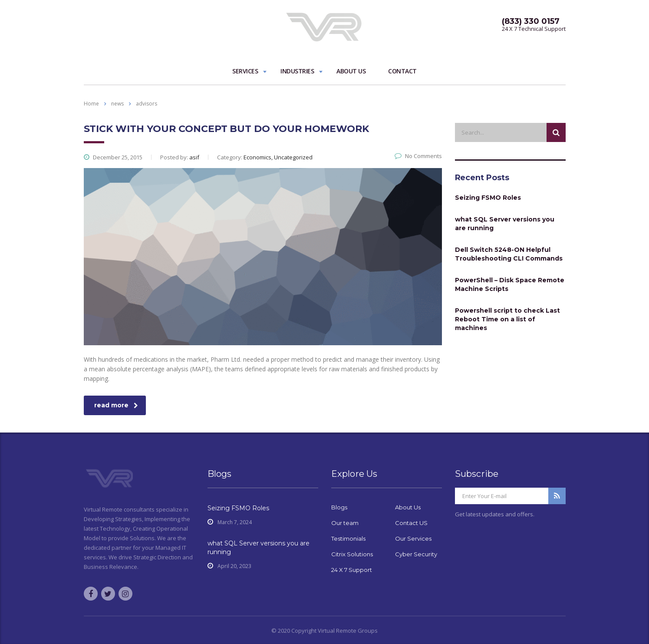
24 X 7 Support (352, 570)
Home (91, 104)
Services (245, 71)
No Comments (418, 156)
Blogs (339, 507)
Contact (402, 71)
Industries (297, 71)
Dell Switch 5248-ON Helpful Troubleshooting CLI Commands (509, 254)
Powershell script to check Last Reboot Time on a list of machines (507, 319)
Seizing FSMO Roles (488, 198)
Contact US (411, 523)
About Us (351, 71)
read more (116, 405)
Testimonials (348, 538)
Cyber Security (416, 554)
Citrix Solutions (352, 554)
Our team (345, 523)
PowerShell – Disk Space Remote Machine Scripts (510, 284)
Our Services (413, 538)
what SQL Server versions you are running (505, 224)
